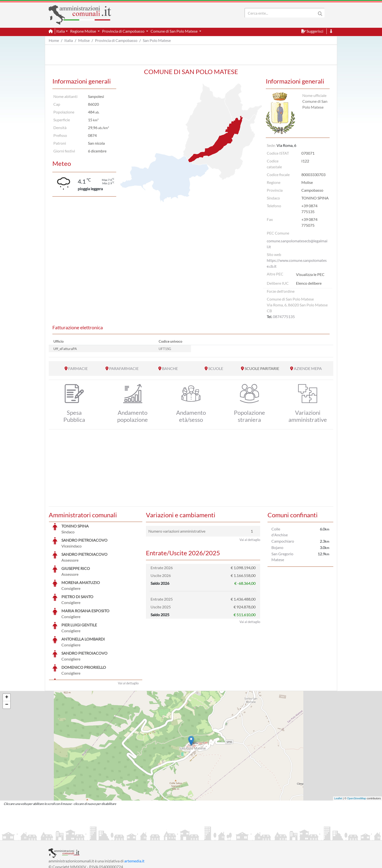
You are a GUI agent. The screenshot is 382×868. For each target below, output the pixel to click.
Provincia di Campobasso (116, 40)
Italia (69, 40)
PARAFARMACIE (124, 368)
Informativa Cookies (144, 836)
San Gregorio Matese (282, 557)
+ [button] (7, 661)
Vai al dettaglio (128, 647)
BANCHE (170, 368)
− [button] (7, 668)
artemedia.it (134, 824)
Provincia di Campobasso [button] (124, 31)
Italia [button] (61, 31)
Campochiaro (283, 541)
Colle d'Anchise (280, 532)
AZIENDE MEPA (308, 368)
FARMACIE (78, 368)
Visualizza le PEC (310, 274)
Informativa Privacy (108, 836)
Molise (84, 40)
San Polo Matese (157, 40)
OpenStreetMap (357, 762)
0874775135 (284, 316)
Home (54, 40)
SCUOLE (216, 368)
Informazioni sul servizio (69, 836)
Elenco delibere (309, 283)
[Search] (281, 13)
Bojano (277, 547)
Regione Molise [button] (83, 31)
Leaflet (338, 762)
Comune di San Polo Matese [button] (174, 31)
